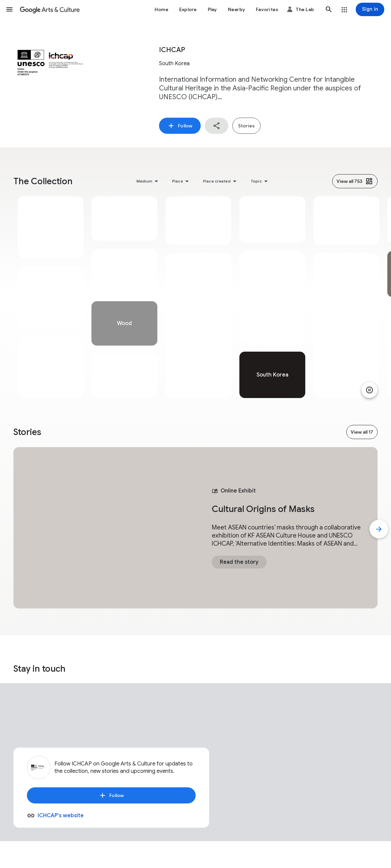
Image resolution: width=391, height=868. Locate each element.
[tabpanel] (50, 297)
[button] (9, 9)
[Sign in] (370, 9)
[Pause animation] (369, 390)
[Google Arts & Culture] (50, 9)
